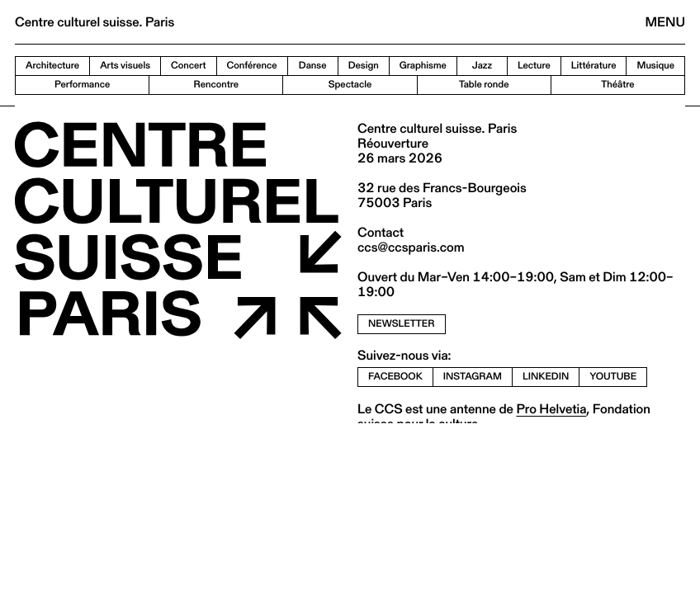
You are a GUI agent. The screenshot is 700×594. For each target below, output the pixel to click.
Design (364, 66)
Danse (313, 66)
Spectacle (350, 85)
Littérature (594, 66)
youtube (613, 377)
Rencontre (216, 85)
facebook (395, 377)
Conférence (252, 66)
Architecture (52, 66)
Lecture (534, 66)
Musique (655, 66)
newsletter (402, 324)
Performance (82, 85)
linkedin (546, 377)
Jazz (482, 66)
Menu (665, 22)
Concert (189, 66)
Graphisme (423, 66)
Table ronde (484, 85)
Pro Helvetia (551, 409)
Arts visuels (125, 66)
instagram (473, 377)
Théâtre (617, 85)
